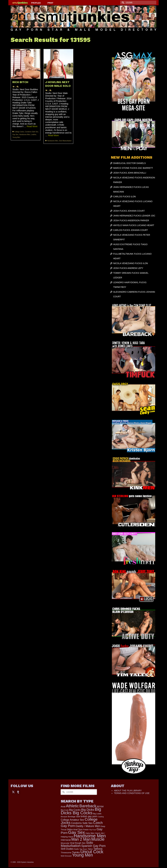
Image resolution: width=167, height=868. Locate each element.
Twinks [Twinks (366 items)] (76, 852)
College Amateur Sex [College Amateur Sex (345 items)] (72, 820)
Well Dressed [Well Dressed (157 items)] (66, 856)
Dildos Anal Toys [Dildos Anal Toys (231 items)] (75, 829)
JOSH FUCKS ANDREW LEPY (128, 268)
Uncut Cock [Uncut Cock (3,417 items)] (92, 852)
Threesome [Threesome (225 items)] (66, 853)
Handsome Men (25, 135)
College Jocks (19, 132)
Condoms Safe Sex (32, 132)
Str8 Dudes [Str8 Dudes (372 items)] (67, 849)
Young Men (16, 137)
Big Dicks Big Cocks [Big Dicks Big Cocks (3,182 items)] (81, 811)
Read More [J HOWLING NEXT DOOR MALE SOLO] (53, 135)
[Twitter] (13, 792)
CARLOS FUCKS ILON (124, 197)
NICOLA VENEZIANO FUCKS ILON (131, 263)
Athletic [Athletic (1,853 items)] (72, 806)
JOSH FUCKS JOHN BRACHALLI (130, 173)
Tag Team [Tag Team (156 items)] (83, 849)
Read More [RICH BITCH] (32, 126)
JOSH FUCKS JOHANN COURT (129, 211)
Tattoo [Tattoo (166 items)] (90, 849)
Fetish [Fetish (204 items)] (86, 830)
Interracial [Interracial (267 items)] (66, 840)
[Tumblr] (18, 792)
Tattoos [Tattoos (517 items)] (98, 849)
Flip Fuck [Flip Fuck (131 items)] (93, 830)
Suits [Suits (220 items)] (76, 849)
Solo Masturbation (65, 141)
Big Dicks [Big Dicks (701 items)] (88, 810)
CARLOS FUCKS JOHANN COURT (131, 230)
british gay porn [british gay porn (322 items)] (89, 816)
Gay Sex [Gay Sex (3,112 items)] (77, 832)
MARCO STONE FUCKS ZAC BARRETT (133, 168)
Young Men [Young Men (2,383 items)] (82, 855)
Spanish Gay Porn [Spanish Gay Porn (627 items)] (93, 846)
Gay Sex (15, 135)
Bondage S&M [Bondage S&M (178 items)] (74, 817)
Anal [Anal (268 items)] (63, 807)
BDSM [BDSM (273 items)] (100, 807)
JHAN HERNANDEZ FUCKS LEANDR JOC (134, 216)
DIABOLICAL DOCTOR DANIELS (130, 163)
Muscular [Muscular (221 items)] (65, 843)
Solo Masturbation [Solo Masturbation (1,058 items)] (77, 844)
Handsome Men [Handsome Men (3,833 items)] (90, 836)
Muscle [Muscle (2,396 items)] (98, 839)
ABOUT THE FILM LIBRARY (128, 791)
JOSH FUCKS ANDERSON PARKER (131, 220)
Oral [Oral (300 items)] (72, 843)
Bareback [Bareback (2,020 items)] (88, 806)
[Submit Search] (123, 3)
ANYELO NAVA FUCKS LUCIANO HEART (134, 225)
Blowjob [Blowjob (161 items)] (64, 817)
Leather (34, 135)
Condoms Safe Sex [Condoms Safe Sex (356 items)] (82, 823)
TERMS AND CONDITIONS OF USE (132, 793)
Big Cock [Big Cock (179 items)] (65, 810)
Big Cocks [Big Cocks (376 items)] (75, 810)
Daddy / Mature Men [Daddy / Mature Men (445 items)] (88, 826)
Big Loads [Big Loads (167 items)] (97, 814)
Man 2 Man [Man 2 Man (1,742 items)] (81, 839)
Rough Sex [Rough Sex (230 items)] (80, 843)
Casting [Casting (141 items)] (101, 817)
